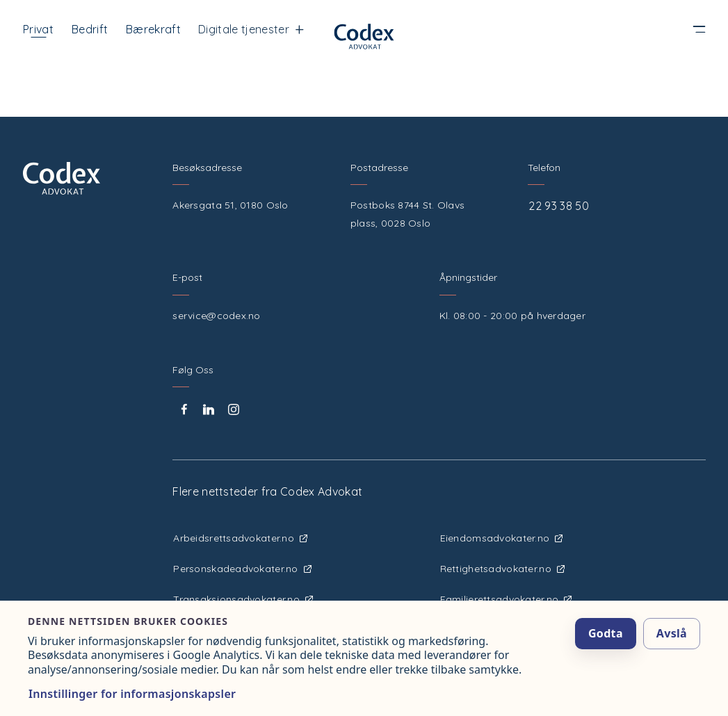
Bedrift (90, 29)
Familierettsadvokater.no (506, 599)
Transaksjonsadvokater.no (243, 599)
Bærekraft (153, 29)
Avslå (672, 633)
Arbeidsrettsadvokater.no (240, 538)
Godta (606, 633)
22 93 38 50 (559, 206)
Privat (38, 29)
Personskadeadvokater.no (242, 569)
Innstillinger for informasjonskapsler (132, 694)
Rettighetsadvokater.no (502, 569)
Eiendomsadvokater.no (502, 538)
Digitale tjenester (251, 29)
